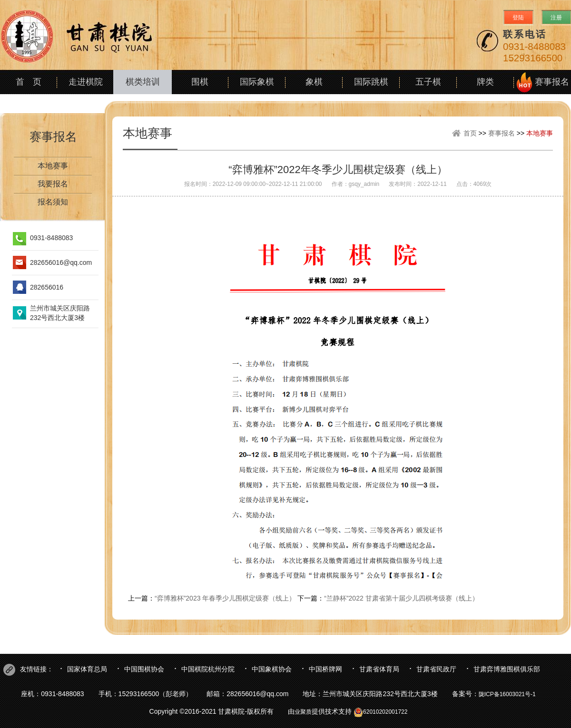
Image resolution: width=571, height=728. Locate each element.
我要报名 (53, 184)
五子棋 (428, 82)
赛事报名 (552, 82)
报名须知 (53, 202)
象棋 (314, 82)
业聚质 (303, 712)
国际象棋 (257, 82)
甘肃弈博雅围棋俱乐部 (507, 669)
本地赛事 (53, 166)
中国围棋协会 (144, 669)
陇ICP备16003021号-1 (507, 694)
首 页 (29, 82)
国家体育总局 (87, 669)
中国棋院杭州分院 (208, 669)
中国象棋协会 (272, 669)
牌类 (485, 82)
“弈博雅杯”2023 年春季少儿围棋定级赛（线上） (225, 598)
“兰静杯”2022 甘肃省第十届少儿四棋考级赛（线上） (401, 598)
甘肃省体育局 (379, 669)
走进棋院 (86, 82)
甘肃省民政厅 (436, 669)
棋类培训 (143, 82)
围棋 (200, 82)
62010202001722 (380, 712)
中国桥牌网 (325, 669)
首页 (470, 133)
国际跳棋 (371, 82)
